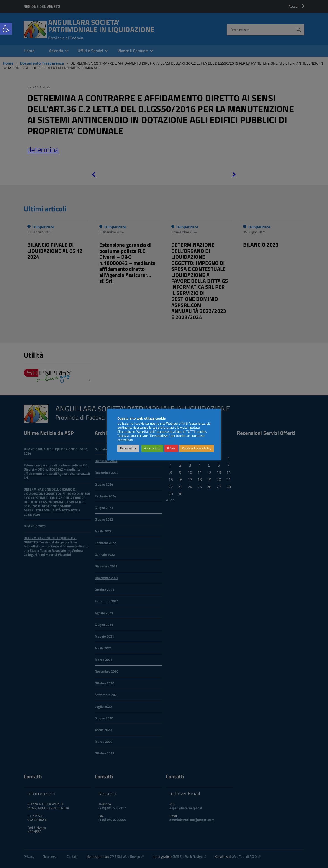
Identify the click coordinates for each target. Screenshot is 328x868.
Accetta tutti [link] (152, 448)
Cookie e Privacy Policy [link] (197, 448)
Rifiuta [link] (171, 448)
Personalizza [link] (128, 448)
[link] (6, 29)
